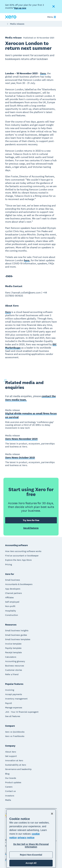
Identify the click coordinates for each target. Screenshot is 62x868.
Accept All (31, 863)
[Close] (52, 814)
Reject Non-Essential (31, 855)
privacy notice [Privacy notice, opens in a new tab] (26, 838)
